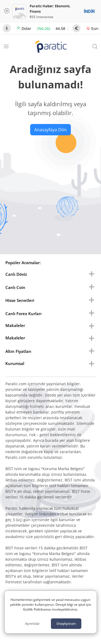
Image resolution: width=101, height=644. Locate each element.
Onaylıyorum (66, 624)
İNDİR (89, 11)
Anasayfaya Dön (50, 130)
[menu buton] (92, 274)
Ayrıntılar (32, 624)
